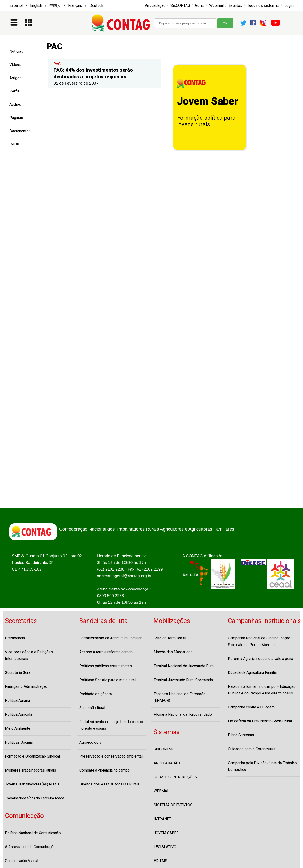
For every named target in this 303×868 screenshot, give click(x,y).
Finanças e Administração (26, 687)
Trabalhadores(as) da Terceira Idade (35, 798)
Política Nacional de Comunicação (33, 833)
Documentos (20, 131)
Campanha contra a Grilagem (251, 707)
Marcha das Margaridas (173, 652)
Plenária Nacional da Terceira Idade (183, 714)
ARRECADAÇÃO (167, 763)
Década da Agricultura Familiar (253, 673)
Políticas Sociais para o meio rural (107, 680)
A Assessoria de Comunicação (30, 847)
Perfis (15, 91)
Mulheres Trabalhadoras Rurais (31, 770)
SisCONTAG (180, 6)
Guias (200, 6)
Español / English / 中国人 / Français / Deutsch (56, 6)
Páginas (16, 118)
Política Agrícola (18, 714)
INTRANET (162, 819)
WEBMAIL (162, 791)
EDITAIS (160, 861)
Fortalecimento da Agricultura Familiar (110, 638)
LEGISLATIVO (165, 847)
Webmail (216, 6)
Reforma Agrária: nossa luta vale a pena (261, 659)
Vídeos (15, 65)
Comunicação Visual (22, 861)
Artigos (16, 78)
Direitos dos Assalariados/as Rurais (109, 784)
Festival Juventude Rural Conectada (183, 680)
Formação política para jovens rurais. (206, 121)
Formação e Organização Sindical (32, 756)
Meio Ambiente (18, 728)
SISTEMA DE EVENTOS (173, 805)
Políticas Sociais (19, 742)
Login (289, 6)
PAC (57, 64)
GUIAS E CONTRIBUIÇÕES (175, 777)
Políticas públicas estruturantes (106, 666)
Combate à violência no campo (105, 770)
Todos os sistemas (263, 6)
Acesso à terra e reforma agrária (106, 652)
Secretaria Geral (18, 673)
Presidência (15, 638)
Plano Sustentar (241, 735)
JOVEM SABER (166, 833)
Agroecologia (90, 742)
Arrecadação (155, 6)
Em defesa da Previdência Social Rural (260, 721)
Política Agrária (18, 700)
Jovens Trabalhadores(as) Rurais (32, 784)
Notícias (16, 51)
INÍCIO (15, 144)
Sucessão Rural (92, 708)
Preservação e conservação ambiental (111, 756)
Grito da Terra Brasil (170, 638)
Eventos (235, 6)
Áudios (15, 104)
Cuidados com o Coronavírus (252, 749)
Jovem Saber (208, 101)
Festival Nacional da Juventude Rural (184, 666)
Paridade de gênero (96, 694)
